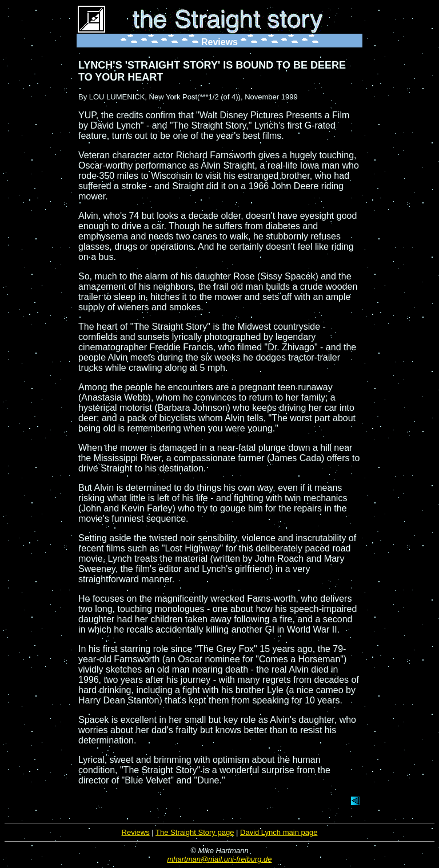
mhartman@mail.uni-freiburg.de (220, 859)
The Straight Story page (195, 832)
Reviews (136, 832)
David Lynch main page (279, 832)
